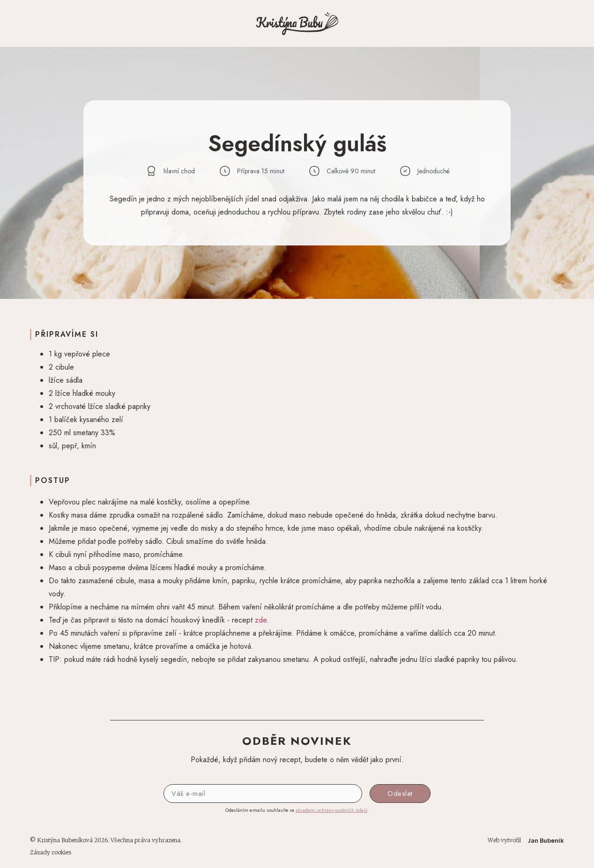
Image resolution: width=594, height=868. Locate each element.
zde (261, 620)
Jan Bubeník (546, 840)
